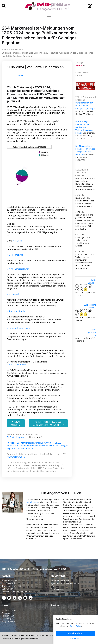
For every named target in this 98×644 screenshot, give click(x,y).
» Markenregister (15, 255)
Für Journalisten (9, 621)
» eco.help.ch (13, 294)
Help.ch (34, 636)
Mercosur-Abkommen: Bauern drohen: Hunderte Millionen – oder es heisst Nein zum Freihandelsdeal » (85, 184)
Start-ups (55, 586)
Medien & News (9, 610)
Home (5, 50)
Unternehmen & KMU (61, 581)
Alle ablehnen (76, 639)
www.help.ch (32, 502)
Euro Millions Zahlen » (90, 306)
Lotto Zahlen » (92, 281)
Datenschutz (7, 638)
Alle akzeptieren (76, 633)
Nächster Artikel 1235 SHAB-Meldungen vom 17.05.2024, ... (48, 423)
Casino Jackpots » (92, 332)
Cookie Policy (75, 626)
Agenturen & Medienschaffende (65, 583)
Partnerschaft (8, 616)
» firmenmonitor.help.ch (19, 311)
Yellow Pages (8, 619)
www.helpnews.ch (16, 457)
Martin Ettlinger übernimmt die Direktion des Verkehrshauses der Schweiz (84, 127)
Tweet (21, 75)
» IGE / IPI (17, 241)
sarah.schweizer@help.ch (19, 365)
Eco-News (16, 50)
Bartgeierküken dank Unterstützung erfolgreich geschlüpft (85, 106)
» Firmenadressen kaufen (19, 328)
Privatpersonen (58, 589)
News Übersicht (16, 423)
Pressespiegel (8, 613)
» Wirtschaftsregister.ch (18, 269)
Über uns (44, 636)
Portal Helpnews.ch (18, 437)
